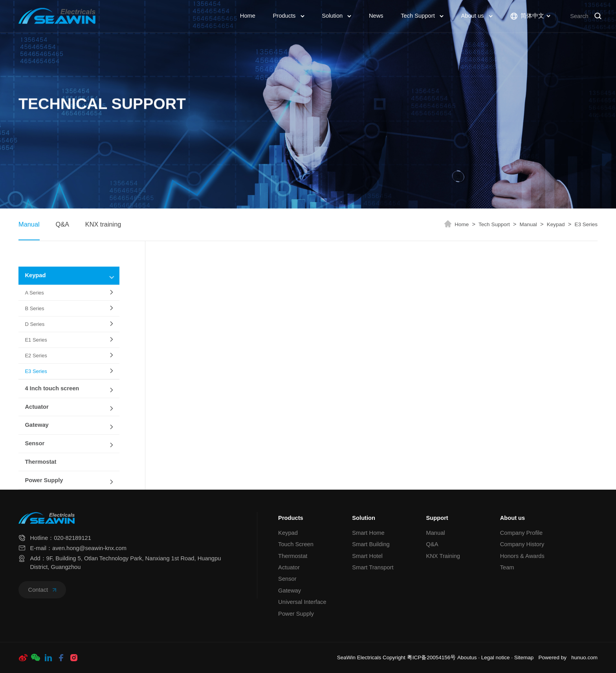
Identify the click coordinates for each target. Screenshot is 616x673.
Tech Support (422, 16)
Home (248, 16)
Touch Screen (296, 544)
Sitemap (524, 657)
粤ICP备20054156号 (432, 657)
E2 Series (36, 356)
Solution (336, 16)
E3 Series (586, 224)
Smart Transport (373, 567)
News (376, 16)
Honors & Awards (522, 556)
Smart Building (371, 544)
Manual (29, 224)
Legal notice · (498, 657)
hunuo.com (584, 657)
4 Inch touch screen (52, 388)
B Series (34, 308)
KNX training (103, 224)
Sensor (35, 443)
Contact (42, 590)
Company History (522, 544)
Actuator (37, 407)
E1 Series (36, 340)
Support (437, 518)
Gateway (37, 425)
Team (507, 567)
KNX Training (443, 556)
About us (477, 16)
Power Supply (44, 480)
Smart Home (368, 533)
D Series (35, 324)
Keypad (559, 224)
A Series (34, 293)
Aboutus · (469, 657)
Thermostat (40, 462)
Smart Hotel (367, 556)
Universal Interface (302, 602)
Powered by (553, 657)
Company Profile (522, 533)
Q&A (62, 224)
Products (288, 16)
